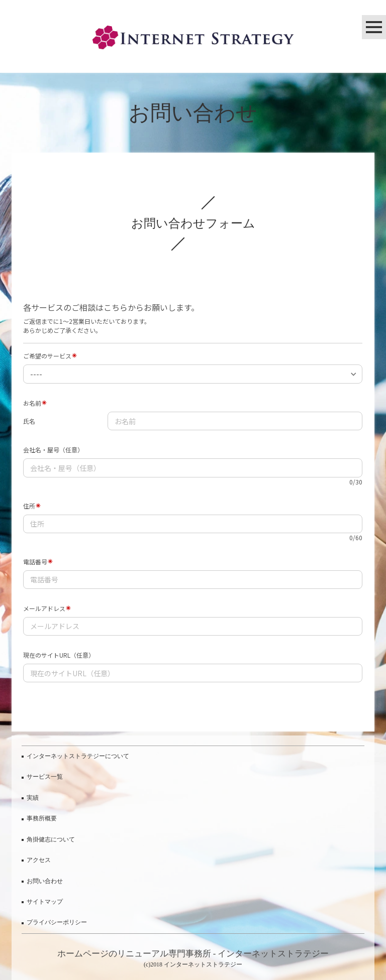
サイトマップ (45, 902)
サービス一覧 (45, 777)
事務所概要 (42, 818)
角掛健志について (51, 839)
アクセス (39, 860)
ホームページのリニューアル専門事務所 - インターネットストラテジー (193, 954)
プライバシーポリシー (57, 922)
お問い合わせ (45, 881)
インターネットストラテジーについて (78, 756)
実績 (33, 798)
